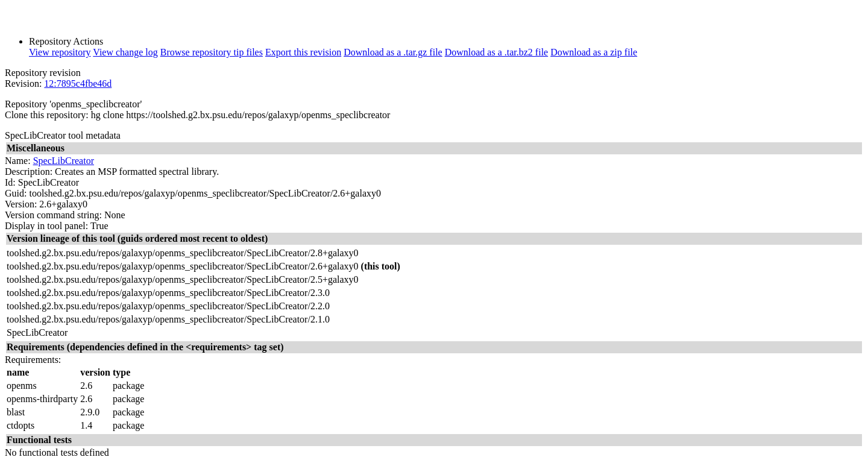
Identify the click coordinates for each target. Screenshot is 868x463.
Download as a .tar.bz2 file (497, 52)
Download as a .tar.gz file (393, 52)
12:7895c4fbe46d (78, 83)
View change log (125, 52)
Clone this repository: (47, 115)
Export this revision (303, 52)
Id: (10, 182)
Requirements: (33, 360)
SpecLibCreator (64, 161)
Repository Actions (66, 41)
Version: (21, 204)
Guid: (16, 193)
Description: (29, 172)
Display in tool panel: (46, 226)
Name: (18, 161)
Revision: (23, 83)
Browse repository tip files (212, 52)
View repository (60, 52)
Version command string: (53, 215)
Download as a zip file (594, 52)
